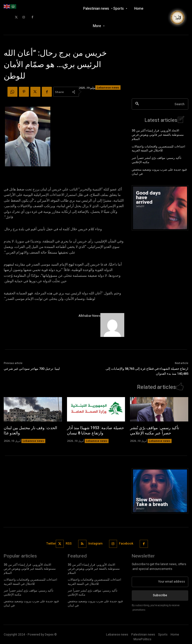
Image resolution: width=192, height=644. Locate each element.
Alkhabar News (89, 316)
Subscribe (160, 595)
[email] (160, 582)
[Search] (137, 104)
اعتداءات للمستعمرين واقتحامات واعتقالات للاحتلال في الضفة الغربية (158, 148)
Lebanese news (160, 441)
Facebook (126, 543)
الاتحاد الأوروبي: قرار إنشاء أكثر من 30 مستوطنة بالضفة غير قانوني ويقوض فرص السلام (158, 135)
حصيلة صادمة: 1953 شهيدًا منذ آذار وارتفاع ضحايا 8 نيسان (96, 430)
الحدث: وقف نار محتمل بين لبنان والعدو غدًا (30, 430)
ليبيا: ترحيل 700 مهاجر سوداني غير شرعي (32, 369)
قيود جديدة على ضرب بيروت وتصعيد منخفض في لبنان (159, 171)
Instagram (96, 543)
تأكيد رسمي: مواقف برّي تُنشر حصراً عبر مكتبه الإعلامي (157, 160)
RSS (69, 543)
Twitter (51, 543)
